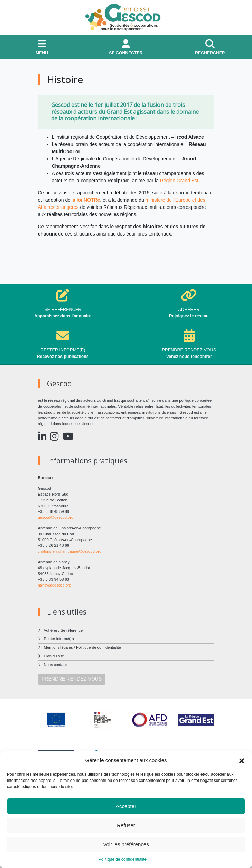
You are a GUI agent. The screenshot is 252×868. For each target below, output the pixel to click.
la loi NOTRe (86, 200)
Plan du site (54, 656)
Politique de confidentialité (123, 859)
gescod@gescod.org (56, 517)
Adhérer (50, 630)
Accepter (126, 806)
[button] (242, 760)
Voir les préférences (126, 844)
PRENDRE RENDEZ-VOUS (72, 679)
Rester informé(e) (59, 639)
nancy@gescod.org (55, 585)
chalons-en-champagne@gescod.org (70, 551)
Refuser (126, 825)
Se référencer (72, 630)
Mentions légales (58, 647)
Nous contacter (57, 665)
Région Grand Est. (180, 181)
